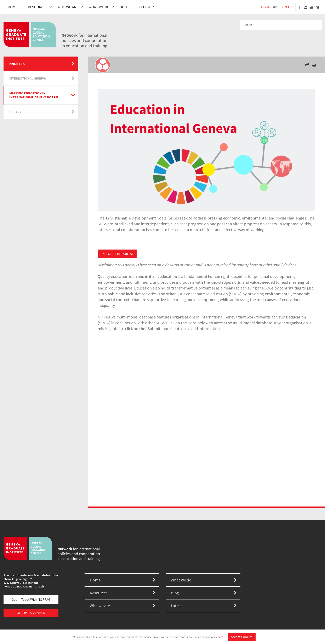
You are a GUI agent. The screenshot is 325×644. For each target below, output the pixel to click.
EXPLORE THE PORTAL (117, 254)
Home (13, 7)
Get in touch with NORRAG (31, 599)
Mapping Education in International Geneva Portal (34, 95)
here (221, 637)
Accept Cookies (242, 637)
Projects (17, 64)
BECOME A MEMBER (31, 613)
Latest (145, 7)
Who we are (100, 606)
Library (15, 112)
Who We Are (68, 7)
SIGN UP (286, 7)
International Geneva (27, 78)
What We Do (99, 7)
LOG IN (265, 7)
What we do (181, 580)
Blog (124, 7)
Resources (38, 7)
